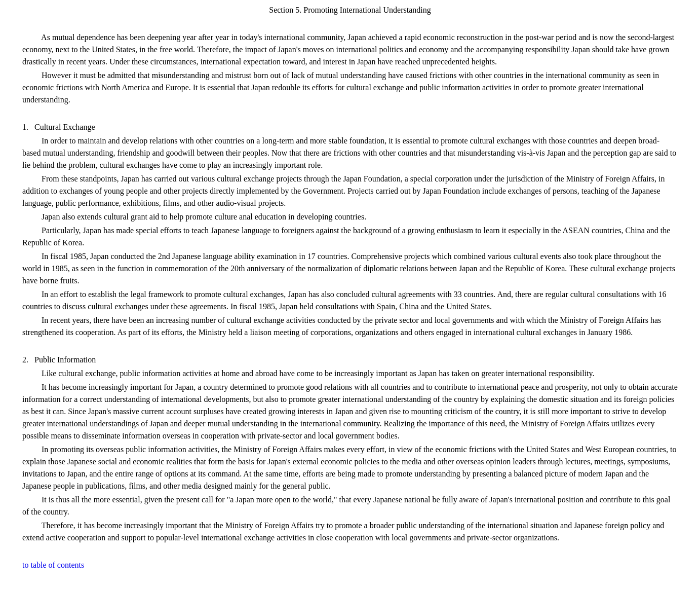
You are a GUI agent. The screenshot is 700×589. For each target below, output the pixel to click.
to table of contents (53, 565)
